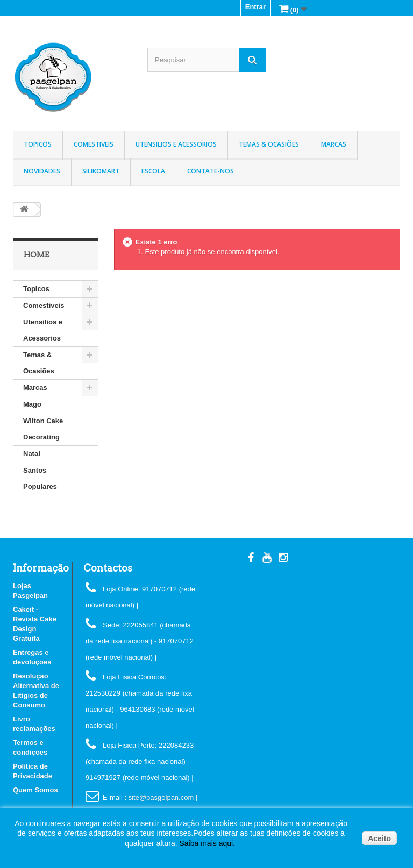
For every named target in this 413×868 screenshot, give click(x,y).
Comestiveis (94, 144)
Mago (32, 404)
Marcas (334, 144)
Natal (32, 454)
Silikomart (101, 171)
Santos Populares (40, 478)
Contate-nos (211, 171)
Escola (153, 171)
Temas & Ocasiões (269, 144)
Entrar (255, 7)
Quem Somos (35, 790)
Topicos (38, 144)
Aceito (379, 838)
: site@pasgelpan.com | (161, 797)
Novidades (42, 171)
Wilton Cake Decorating (43, 429)
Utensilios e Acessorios (176, 144)
